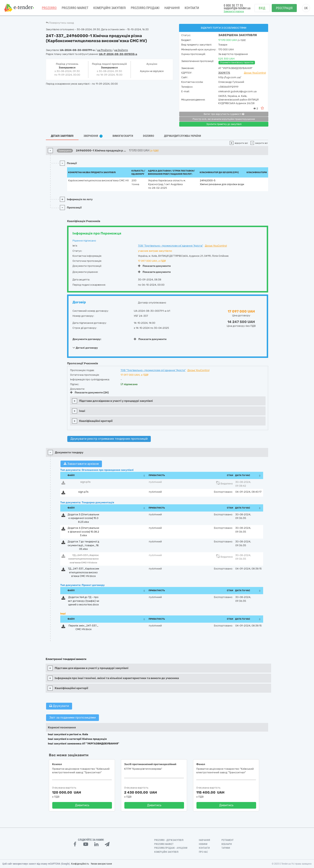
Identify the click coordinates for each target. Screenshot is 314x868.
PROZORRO (49, 8)
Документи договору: (87, 339)
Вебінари (227, 844)
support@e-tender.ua (237, 8)
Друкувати (59, 706)
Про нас (203, 852)
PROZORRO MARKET (75, 8)
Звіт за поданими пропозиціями (72, 718)
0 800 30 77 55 (233, 6)
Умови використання (101, 864)
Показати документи (154, 266)
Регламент (227, 840)
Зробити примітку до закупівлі (224, 124)
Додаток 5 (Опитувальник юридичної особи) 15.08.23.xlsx (83, 518)
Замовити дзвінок (234, 11)
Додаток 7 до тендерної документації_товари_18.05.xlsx (83, 545)
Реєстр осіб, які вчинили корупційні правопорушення (224, 119)
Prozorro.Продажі (145, 8)
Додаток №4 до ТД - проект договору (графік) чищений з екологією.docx (84, 601)
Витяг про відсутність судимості (224, 114)
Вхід (262, 8)
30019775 (224, 73)
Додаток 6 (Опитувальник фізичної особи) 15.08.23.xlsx (83, 532)
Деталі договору (85, 348)
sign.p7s (85, 482)
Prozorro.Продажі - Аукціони (171, 848)
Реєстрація (284, 8)
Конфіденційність (80, 864)
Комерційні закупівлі (110, 8)
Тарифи (226, 848)
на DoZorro (121, 50)
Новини (203, 844)
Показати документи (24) (89, 392)
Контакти (192, 8)
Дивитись (82, 805)
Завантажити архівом (81, 464)
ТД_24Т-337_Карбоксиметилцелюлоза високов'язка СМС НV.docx (84, 559)
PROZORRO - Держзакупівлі (169, 840)
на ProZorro (105, 50)
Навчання (172, 8)
